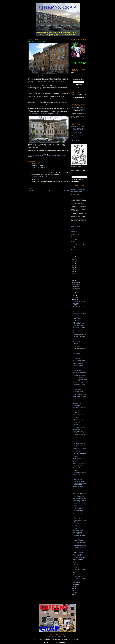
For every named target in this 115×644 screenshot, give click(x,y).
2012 (73, 587)
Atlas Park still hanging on (79, 364)
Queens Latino (74, 243)
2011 (73, 588)
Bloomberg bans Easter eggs (79, 301)
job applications (45, 107)
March (75, 300)
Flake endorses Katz (77, 573)
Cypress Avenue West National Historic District (38, 146)
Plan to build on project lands (79, 376)
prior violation (42, 109)
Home (49, 190)
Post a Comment (32, 188)
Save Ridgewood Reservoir (76, 191)
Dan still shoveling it (77, 320)
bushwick (41, 155)
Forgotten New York (75, 235)
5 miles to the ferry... (77, 429)
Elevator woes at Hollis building (80, 335)
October (75, 286)
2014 (73, 279)
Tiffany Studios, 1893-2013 (79, 310)
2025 (73, 258)
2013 (73, 281)
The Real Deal (74, 248)
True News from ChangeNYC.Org (78, 193)
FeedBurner (82, 87)
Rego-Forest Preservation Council (78, 190)
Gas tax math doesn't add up (79, 481)
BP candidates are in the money (80, 383)
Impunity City (73, 238)
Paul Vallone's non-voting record (80, 340)
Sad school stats (77, 474)
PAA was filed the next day (44, 113)
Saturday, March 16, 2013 (39, 167)
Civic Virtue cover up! (78, 400)
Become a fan (74, 171)
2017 (73, 273)
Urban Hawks (74, 249)
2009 (73, 592)
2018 (73, 271)
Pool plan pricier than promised (80, 472)
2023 (73, 262)
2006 (73, 598)
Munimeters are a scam (78, 476)
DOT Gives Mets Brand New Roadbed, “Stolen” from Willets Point (78, 130)
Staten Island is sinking (78, 331)
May (74, 296)
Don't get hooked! (77, 575)
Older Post (66, 190)
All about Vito (76, 312)
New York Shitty (74, 240)
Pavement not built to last (78, 577)
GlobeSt (72, 236)
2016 (73, 275)
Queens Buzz (74, 241)
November (76, 284)
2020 (73, 267)
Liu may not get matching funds (80, 378)
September (76, 288)
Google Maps (76, 221)
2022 (73, 264)
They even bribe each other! (79, 462)
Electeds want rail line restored (80, 355)
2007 (73, 596)
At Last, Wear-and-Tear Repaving (78, 127)
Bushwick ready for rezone (79, 333)
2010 (73, 590)
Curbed (72, 230)
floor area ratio (48, 155)
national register (64, 155)
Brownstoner (73, 228)
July (74, 292)
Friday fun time (76, 440)
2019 (73, 269)
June (75, 294)
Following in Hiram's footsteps (79, 546)
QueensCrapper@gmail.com (77, 74)
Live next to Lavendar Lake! (79, 414)
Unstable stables (77, 406)
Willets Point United (75, 195)
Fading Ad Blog (74, 231)
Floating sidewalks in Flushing (79, 395)
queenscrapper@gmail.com (57, 636)
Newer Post (31, 190)
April (74, 298)
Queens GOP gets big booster (79, 467)
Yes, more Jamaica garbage (79, 402)
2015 (73, 277)
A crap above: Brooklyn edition (80, 498)
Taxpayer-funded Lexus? (78, 438)
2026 (73, 256)
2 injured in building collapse (79, 404)
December (76, 282)
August (75, 290)
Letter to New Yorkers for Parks (80, 493)
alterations (35, 155)
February (75, 582)
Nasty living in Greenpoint (78, 530)
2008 (73, 594)
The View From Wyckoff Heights (37, 75)
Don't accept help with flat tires (80, 558)
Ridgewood (31, 156)
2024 (73, 260)
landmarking (55, 155)
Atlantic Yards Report (75, 226)
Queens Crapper (37, 154)
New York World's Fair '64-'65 (77, 188)
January (75, 584)
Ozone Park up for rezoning (79, 326)
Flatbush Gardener (75, 233)
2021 (73, 266)
